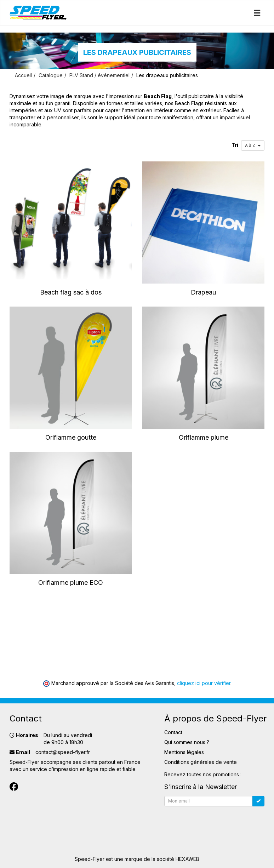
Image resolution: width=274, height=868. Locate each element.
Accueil (23, 75)
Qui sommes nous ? (187, 742)
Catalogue (51, 75)
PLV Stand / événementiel (99, 75)
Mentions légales (184, 752)
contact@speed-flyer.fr (63, 752)
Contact (173, 732)
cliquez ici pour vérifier (204, 683)
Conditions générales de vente (201, 762)
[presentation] (218, 823)
